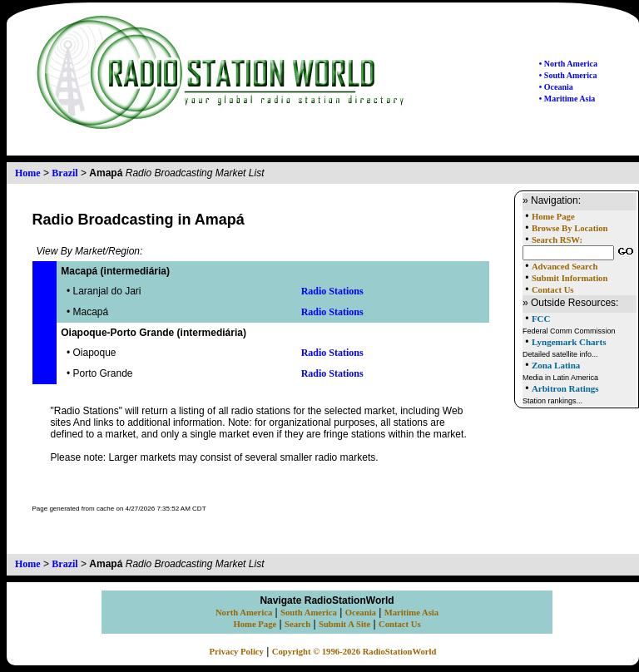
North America (244, 613)
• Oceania (556, 87)
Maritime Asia (411, 613)
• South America (568, 75)
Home (28, 173)
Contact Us (553, 290)
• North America (568, 64)
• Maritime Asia (567, 99)
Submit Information (570, 278)
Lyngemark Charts (569, 342)
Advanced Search (565, 267)
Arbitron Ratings (565, 388)
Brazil (64, 173)
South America (309, 613)
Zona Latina (556, 365)
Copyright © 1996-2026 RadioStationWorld (354, 652)
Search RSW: (557, 240)
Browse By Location (570, 228)
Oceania (361, 613)
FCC (541, 319)
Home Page (553, 217)
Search (297, 624)
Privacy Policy (237, 652)
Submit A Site (344, 624)
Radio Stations (332, 291)
